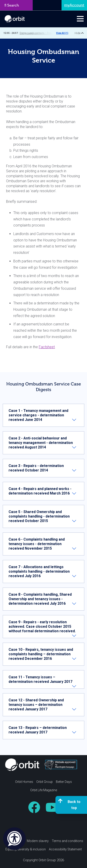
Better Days (64, 782)
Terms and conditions (68, 841)
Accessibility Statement (65, 849)
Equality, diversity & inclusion (26, 849)
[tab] (43, 415)
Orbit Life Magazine (44, 790)
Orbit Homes (24, 782)
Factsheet (47, 347)
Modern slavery (38, 841)
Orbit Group (45, 782)
